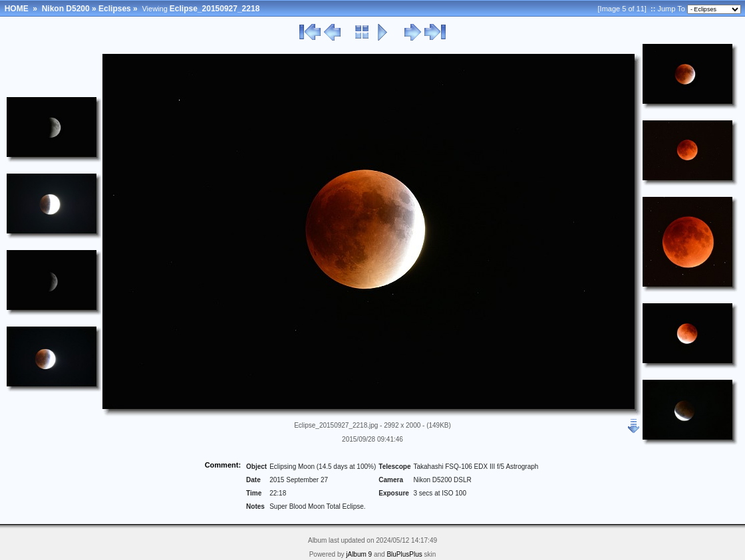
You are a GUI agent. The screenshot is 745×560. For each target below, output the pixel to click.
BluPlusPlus (404, 554)
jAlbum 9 (359, 554)
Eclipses (115, 9)
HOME (17, 9)
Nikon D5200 (66, 9)
